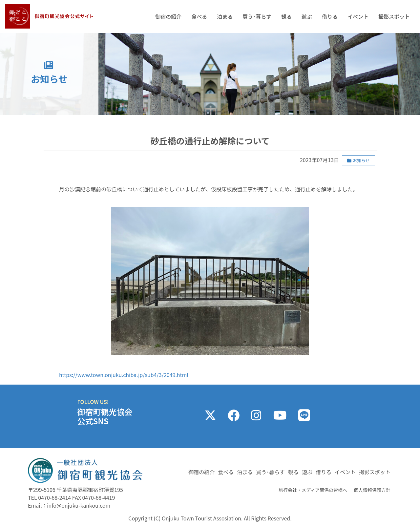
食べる (199, 16)
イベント (358, 16)
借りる (330, 16)
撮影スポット (394, 16)
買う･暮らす (257, 16)
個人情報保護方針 (372, 490)
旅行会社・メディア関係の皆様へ (313, 490)
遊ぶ (307, 16)
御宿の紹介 (168, 16)
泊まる (225, 16)
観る (286, 16)
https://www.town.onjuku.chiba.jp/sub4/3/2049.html (124, 375)
